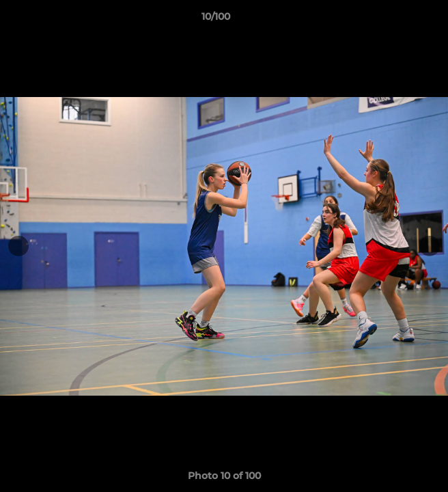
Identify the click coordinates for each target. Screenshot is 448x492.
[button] (399, 20)
